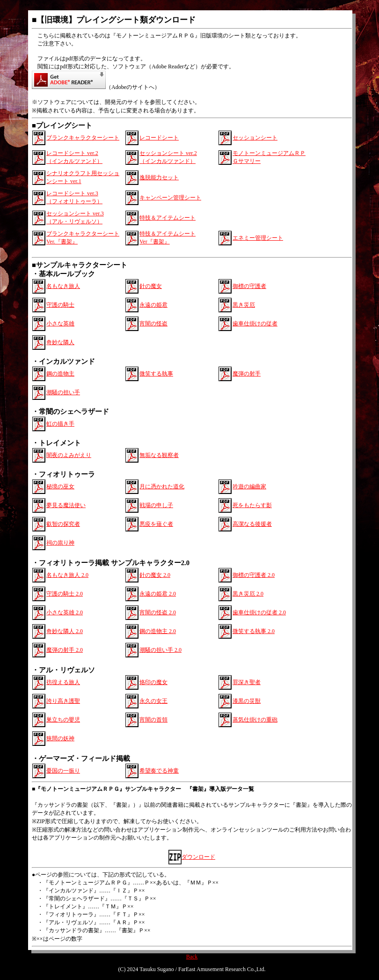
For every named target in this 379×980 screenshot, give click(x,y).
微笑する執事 (156, 374)
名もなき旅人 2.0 (67, 575)
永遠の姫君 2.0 (158, 594)
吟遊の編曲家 (249, 486)
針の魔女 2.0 (155, 575)
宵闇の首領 (153, 720)
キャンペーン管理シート (170, 198)
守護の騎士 (60, 305)
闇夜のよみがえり (69, 455)
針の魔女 (151, 286)
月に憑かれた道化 (162, 486)
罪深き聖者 (247, 682)
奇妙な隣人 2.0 (65, 631)
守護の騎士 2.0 (65, 594)
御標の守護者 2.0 (254, 575)
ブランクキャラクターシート (83, 138)
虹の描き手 (60, 424)
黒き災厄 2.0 (248, 594)
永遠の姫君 (153, 305)
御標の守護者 (249, 286)
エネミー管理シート (258, 238)
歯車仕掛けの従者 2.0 (259, 612)
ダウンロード (198, 857)
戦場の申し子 (156, 505)
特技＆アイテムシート (168, 218)
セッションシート (255, 138)
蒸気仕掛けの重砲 (255, 720)
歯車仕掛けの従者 (255, 324)
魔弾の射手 (247, 374)
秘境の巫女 (60, 486)
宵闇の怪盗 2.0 (158, 612)
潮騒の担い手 (63, 392)
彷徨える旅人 (63, 682)
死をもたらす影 (252, 505)
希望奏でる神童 (159, 771)
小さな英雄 (60, 324)
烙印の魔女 (153, 682)
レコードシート (159, 138)
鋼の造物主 (60, 374)
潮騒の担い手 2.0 (160, 650)
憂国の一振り (63, 771)
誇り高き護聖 (63, 701)
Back (192, 957)
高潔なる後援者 (252, 524)
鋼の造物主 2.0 (158, 631)
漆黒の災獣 (247, 701)
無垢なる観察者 (159, 455)
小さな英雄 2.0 (65, 612)
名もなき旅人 (63, 286)
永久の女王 (153, 701)
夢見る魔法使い (66, 505)
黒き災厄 (244, 305)
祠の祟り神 (60, 543)
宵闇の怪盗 (153, 324)
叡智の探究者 (63, 524)
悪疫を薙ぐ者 (156, 524)
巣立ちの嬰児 (63, 720)
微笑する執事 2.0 (254, 631)
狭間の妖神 (60, 738)
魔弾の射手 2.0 (65, 650)
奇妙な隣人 (60, 342)
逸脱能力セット (159, 177)
